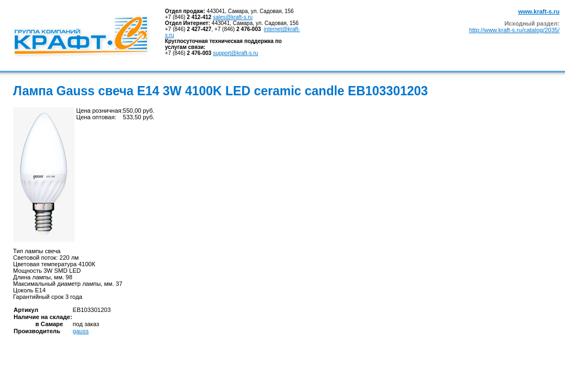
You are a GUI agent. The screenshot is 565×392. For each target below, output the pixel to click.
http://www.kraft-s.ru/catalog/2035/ (514, 30)
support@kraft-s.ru (235, 53)
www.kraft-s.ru (539, 11)
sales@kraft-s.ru (233, 17)
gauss (81, 331)
